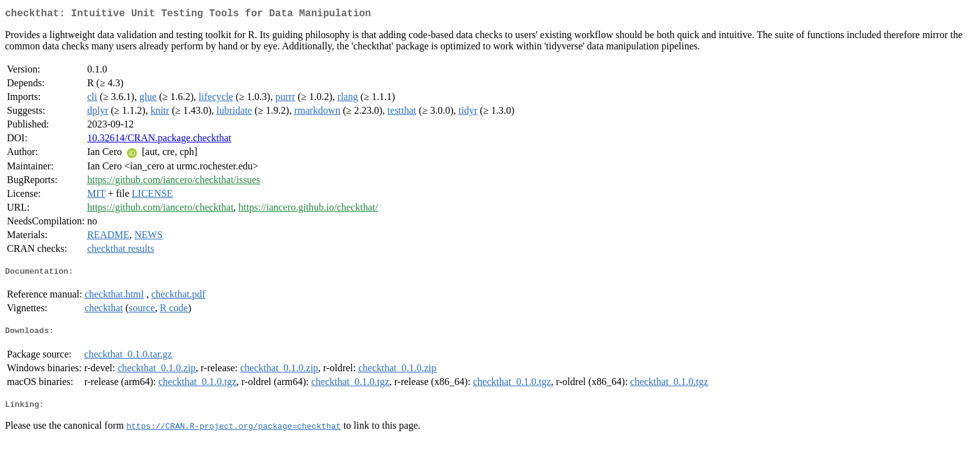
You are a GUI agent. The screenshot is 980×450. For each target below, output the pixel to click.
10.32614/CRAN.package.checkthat (159, 140)
